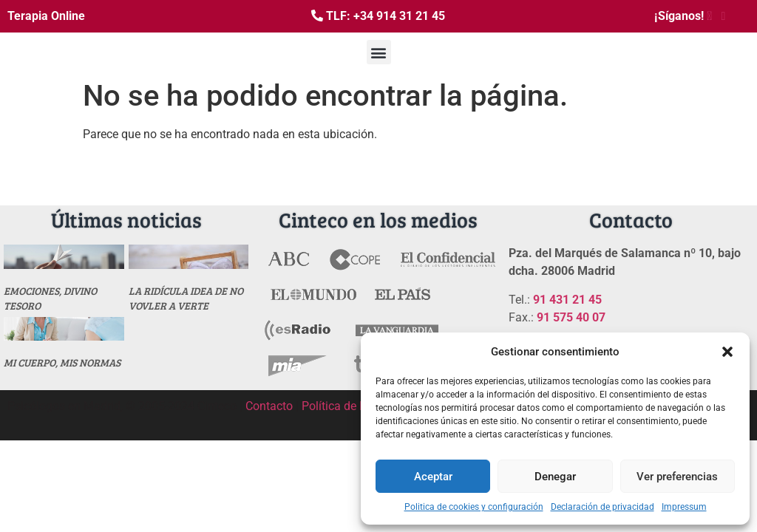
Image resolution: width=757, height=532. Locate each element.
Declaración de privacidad (602, 507)
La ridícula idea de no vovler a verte (186, 298)
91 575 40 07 (571, 317)
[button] (727, 352)
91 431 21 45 (567, 300)
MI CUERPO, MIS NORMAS (62, 362)
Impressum (684, 507)
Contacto (269, 406)
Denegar (555, 477)
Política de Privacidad (358, 406)
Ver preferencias (677, 477)
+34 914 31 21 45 (399, 16)
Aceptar (433, 477)
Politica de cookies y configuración (474, 507)
